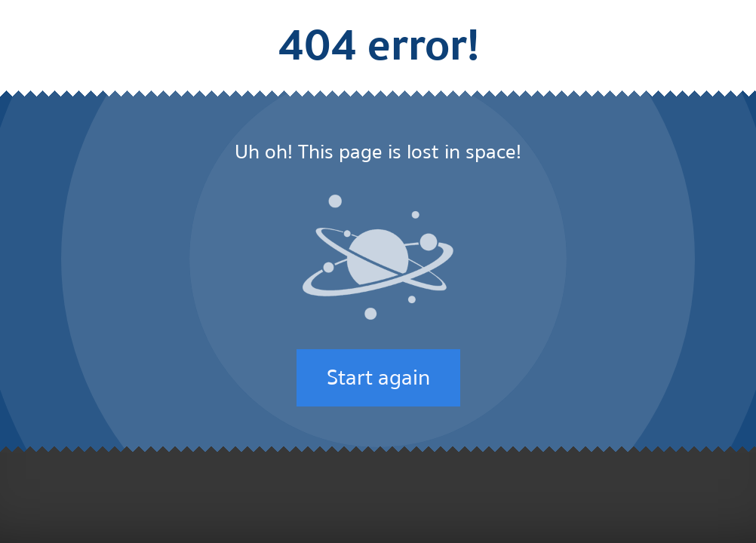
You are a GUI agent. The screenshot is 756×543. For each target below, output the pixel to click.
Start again (378, 378)
